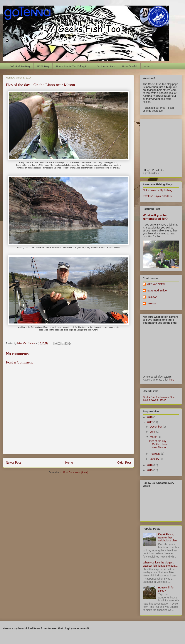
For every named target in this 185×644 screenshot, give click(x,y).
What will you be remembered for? (155, 217)
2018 (150, 417)
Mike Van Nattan (156, 284)
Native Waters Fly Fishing (158, 190)
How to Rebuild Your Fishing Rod (73, 66)
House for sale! (129, 66)
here (172, 380)
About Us (149, 66)
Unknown (152, 297)
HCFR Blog (43, 66)
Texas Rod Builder (157, 291)
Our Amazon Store (106, 66)
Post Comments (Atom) (76, 472)
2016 (150, 465)
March (154, 437)
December (156, 427)
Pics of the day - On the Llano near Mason (159, 444)
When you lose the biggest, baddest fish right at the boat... (160, 564)
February (155, 454)
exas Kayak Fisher (154, 400)
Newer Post (13, 463)
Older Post (124, 463)
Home (69, 463)
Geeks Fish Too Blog (20, 66)
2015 (150, 470)
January (155, 459)
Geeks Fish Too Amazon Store (159, 397)
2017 (150, 422)
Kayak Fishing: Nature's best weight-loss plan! (168, 538)
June (153, 432)
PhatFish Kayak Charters (157, 196)
